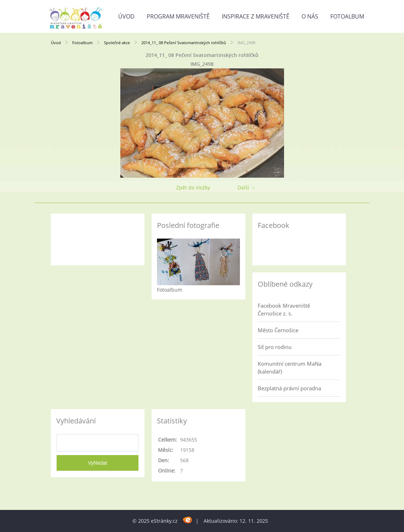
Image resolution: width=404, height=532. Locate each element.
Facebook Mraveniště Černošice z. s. (284, 309)
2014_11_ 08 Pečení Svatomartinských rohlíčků (184, 43)
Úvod (126, 16)
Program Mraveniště (178, 16)
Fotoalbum (347, 16)
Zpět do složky (193, 187)
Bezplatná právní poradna (289, 388)
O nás (310, 16)
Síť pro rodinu (275, 347)
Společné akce (117, 43)
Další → (246, 187)
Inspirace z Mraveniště (256, 16)
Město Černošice (278, 330)
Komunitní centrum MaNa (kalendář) (290, 367)
